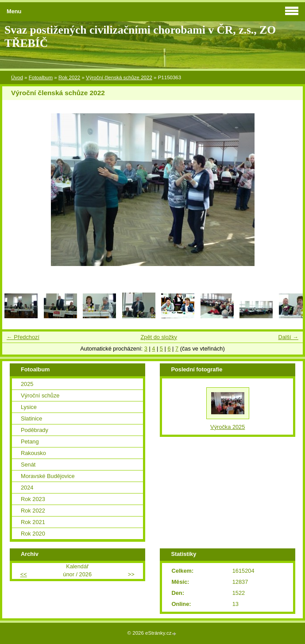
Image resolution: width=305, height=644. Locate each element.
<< (24, 574)
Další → (288, 337)
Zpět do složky (159, 337)
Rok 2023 (33, 499)
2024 (27, 488)
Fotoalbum (41, 77)
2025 (27, 384)
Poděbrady (35, 430)
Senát (28, 465)
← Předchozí (23, 337)
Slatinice (31, 418)
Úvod (17, 77)
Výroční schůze (40, 395)
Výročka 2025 (228, 427)
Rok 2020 (33, 534)
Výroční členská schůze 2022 (119, 77)
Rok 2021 (33, 522)
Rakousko (33, 453)
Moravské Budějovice (48, 476)
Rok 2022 (69, 77)
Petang (30, 442)
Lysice (29, 407)
